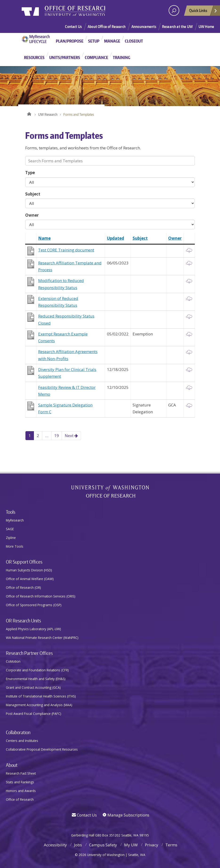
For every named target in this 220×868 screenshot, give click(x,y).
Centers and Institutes (22, 741)
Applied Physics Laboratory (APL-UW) (33, 629)
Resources (34, 57)
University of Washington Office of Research (110, 491)
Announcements (144, 27)
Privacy (152, 845)
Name (44, 238)
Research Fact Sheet (21, 773)
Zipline (11, 538)
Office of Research (20, 799)
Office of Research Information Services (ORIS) (41, 596)
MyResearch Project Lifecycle (38, 39)
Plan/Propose (70, 41)
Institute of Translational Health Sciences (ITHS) (41, 696)
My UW (131, 845)
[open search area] (174, 10)
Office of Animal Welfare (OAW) (30, 579)
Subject (33, 194)
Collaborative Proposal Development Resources (42, 749)
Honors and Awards (21, 791)
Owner (32, 215)
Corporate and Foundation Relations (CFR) (37, 670)
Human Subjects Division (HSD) (29, 570)
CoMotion (13, 661)
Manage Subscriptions (126, 815)
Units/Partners (65, 57)
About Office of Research (107, 27)
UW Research (48, 114)
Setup (94, 41)
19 (57, 436)
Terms (171, 845)
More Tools (15, 546)
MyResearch (15, 520)
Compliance (96, 57)
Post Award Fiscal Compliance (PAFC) (34, 714)
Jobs (78, 845)
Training (122, 57)
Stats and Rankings (20, 782)
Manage (112, 41)
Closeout (134, 41)
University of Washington (41, 13)
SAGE (10, 529)
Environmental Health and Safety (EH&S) (36, 679)
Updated (116, 238)
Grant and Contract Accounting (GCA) (33, 687)
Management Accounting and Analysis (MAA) (39, 705)
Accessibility (55, 845)
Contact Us (73, 27)
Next (71, 436)
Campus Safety (103, 845)
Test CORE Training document (66, 250)
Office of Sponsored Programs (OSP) (34, 605)
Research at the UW (177, 27)
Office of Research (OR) (23, 587)
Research (94, 12)
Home (29, 113)
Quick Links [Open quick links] (203, 12)
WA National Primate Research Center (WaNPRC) (42, 638)
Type (30, 173)
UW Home (206, 27)
